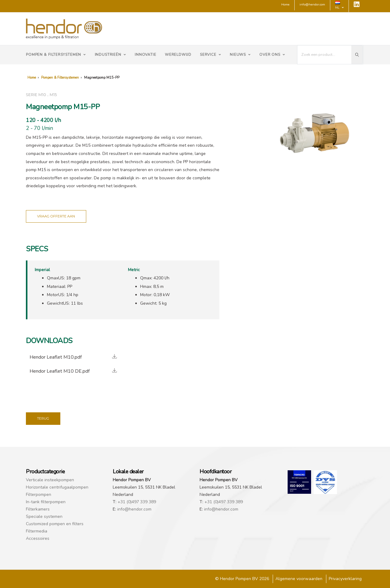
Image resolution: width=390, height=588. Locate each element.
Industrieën (110, 55)
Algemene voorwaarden (299, 579)
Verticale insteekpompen (50, 480)
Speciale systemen (44, 516)
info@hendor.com (134, 509)
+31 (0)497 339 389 (137, 502)
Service (211, 55)
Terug (43, 418)
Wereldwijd (178, 55)
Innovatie (145, 55)
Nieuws (240, 55)
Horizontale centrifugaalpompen (57, 487)
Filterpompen (39, 495)
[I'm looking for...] (324, 55)
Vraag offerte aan (56, 216)
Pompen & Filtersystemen (56, 55)
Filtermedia (37, 531)
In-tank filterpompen (46, 502)
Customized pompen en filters (55, 524)
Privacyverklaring (345, 579)
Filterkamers (38, 509)
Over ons (272, 55)
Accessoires (38, 538)
